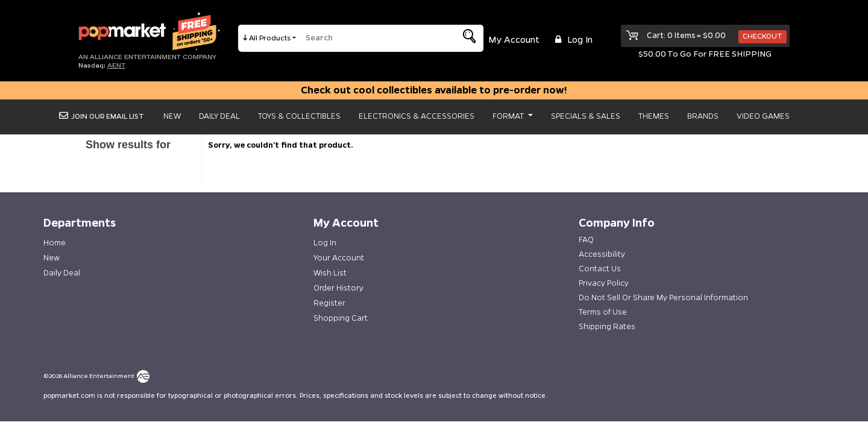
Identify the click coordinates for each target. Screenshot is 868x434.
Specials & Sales (586, 116)
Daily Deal (219, 116)
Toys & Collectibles (299, 116)
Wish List (330, 273)
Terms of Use (603, 312)
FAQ (586, 240)
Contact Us (600, 269)
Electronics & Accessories (417, 116)
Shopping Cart (341, 318)
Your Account (339, 258)
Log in (572, 40)
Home (55, 243)
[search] (373, 38)
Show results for (128, 145)
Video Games (763, 116)
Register (329, 303)
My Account (514, 40)
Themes (654, 116)
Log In (325, 243)
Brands (703, 116)
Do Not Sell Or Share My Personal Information (663, 298)
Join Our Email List (102, 117)
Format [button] (509, 116)
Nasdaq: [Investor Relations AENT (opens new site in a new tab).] (102, 65)
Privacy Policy (604, 283)
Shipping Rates (607, 327)
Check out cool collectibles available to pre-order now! (434, 90)
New (172, 116)
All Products (270, 38)
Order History (338, 288)
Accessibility (602, 254)
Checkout (763, 36)
